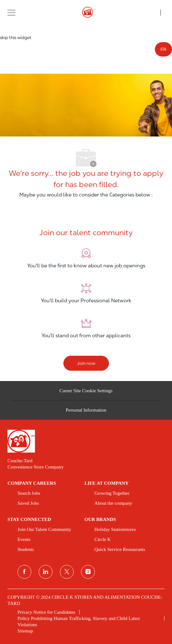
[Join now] (86, 363)
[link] (86, 441)
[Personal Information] (86, 412)
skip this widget (16, 37)
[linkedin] (46, 572)
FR (163, 49)
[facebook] (24, 572)
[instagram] (88, 572)
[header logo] (86, 12)
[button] (11, 12)
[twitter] (67, 572)
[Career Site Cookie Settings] (86, 393)
